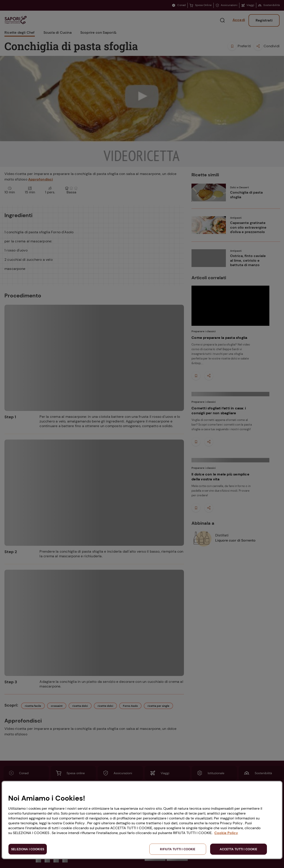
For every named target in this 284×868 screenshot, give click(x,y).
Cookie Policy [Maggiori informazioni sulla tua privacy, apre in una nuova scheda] (226, 833)
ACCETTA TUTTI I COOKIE (238, 849)
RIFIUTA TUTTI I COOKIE (178, 849)
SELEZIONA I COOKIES (28, 849)
